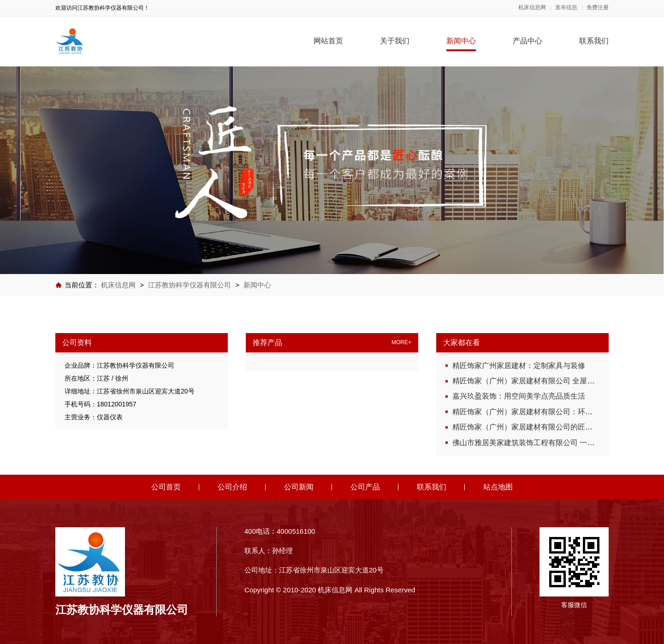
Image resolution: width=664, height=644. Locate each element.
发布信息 (566, 8)
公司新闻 (299, 487)
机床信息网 (532, 8)
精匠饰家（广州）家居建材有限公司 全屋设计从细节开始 (545, 381)
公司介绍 (232, 487)
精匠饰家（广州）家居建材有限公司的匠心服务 (530, 427)
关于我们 (395, 41)
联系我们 (594, 41)
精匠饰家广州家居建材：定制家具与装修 (519, 366)
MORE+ (401, 343)
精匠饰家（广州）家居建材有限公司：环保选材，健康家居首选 (556, 412)
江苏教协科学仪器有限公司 (190, 285)
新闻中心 (461, 41)
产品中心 (528, 41)
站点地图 (498, 487)
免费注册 (598, 8)
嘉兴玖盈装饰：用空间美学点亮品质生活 (519, 396)
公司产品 (365, 487)
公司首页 (166, 487)
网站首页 (328, 41)
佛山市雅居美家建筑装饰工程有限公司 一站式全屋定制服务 (549, 443)
